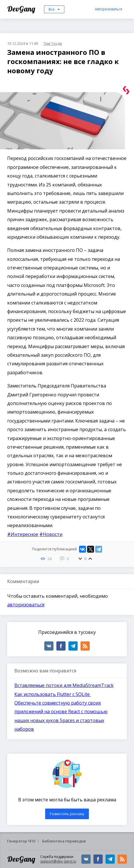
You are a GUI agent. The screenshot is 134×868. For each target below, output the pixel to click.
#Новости (51, 534)
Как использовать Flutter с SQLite (53, 694)
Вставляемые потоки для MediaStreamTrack (64, 685)
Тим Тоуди (53, 43)
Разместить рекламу (67, 814)
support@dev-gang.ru (58, 861)
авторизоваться (26, 605)
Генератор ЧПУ (21, 841)
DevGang (22, 9)
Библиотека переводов (64, 841)
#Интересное (23, 534)
